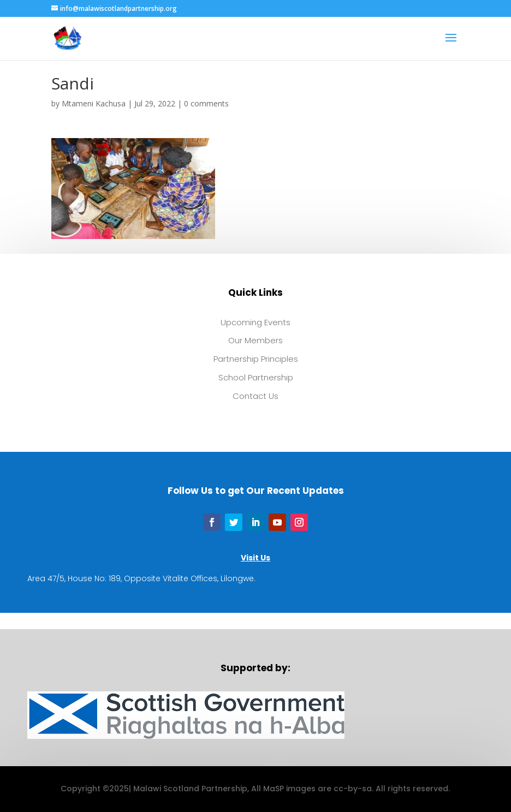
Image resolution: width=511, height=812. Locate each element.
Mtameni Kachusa (94, 103)
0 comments (206, 103)
